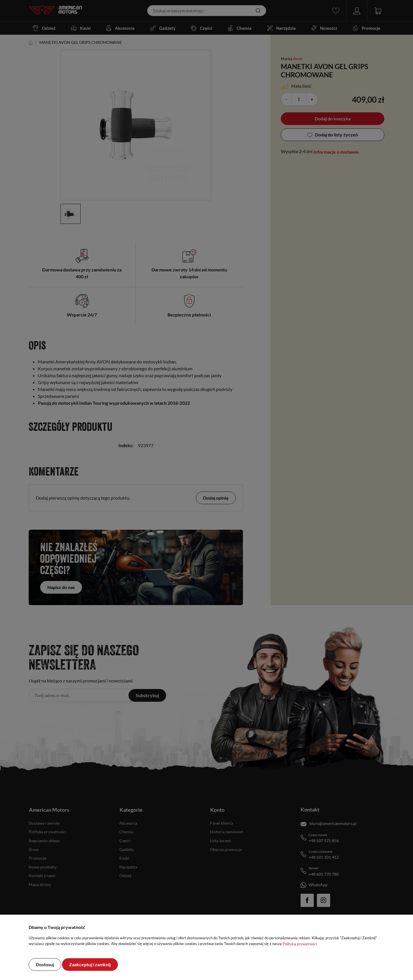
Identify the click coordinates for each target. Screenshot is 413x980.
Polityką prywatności (300, 944)
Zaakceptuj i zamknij (90, 964)
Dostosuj (45, 964)
